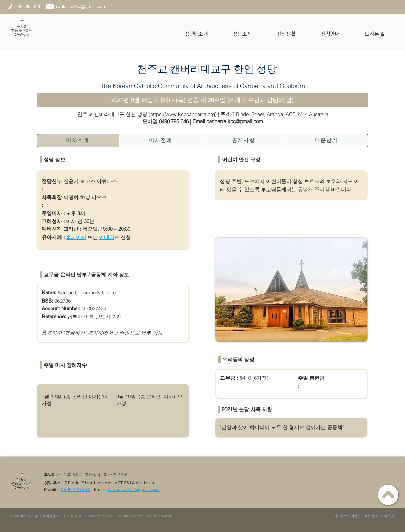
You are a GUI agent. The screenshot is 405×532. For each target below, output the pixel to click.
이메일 (107, 237)
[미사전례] (161, 140)
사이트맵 (387, 516)
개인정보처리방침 (347, 516)
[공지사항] (244, 140)
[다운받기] (327, 140)
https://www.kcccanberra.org (183, 114)
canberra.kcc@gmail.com (134, 490)
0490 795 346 (174, 121)
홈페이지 (76, 237)
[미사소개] (78, 140)
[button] (203, 34)
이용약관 (371, 516)
